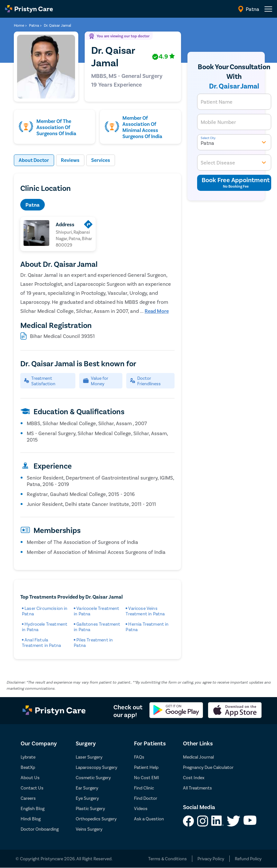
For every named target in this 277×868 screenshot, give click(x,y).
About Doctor (35, 160)
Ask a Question (149, 819)
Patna (33, 205)
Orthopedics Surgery (96, 819)
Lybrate (28, 757)
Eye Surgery (87, 798)
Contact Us (32, 788)
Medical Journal (198, 757)
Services (103, 160)
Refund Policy (248, 859)
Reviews (72, 160)
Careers (28, 798)
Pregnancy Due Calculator (208, 767)
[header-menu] (268, 9)
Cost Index (194, 778)
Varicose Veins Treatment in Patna (145, 611)
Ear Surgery (87, 788)
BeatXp (28, 767)
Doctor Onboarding (40, 829)
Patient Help (146, 767)
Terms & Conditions (167, 859)
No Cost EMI (147, 778)
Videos (141, 809)
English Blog (33, 809)
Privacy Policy (211, 859)
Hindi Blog (31, 819)
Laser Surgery (89, 757)
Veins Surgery (89, 829)
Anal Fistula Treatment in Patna (41, 643)
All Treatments (197, 788)
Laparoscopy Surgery (96, 767)
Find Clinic (144, 788)
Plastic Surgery (90, 809)
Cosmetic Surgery (93, 778)
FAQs (139, 757)
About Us (30, 778)
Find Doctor (146, 798)
